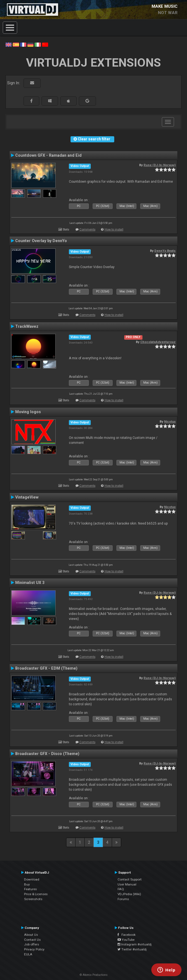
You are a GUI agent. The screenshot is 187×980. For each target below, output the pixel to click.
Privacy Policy (34, 949)
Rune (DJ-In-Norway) (160, 165)
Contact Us (32, 940)
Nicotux (170, 421)
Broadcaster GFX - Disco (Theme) (47, 754)
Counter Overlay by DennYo (41, 241)
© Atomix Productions (94, 975)
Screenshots (33, 899)
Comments (87, 230)
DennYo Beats (165, 251)
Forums (123, 899)
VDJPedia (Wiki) (129, 894)
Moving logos (28, 412)
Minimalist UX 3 (30, 583)
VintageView (27, 497)
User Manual (127, 884)
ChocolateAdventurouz (158, 342)
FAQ (121, 889)
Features (30, 889)
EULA (28, 954)
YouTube (126, 940)
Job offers (32, 944)
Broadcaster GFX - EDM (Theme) (46, 668)
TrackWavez (27, 326)
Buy (27, 884)
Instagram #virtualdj (135, 944)
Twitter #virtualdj (132, 949)
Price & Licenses (36, 894)
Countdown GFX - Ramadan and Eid (48, 155)
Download (32, 879)
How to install (114, 230)
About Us (31, 935)
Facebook (127, 935)
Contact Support (130, 879)
